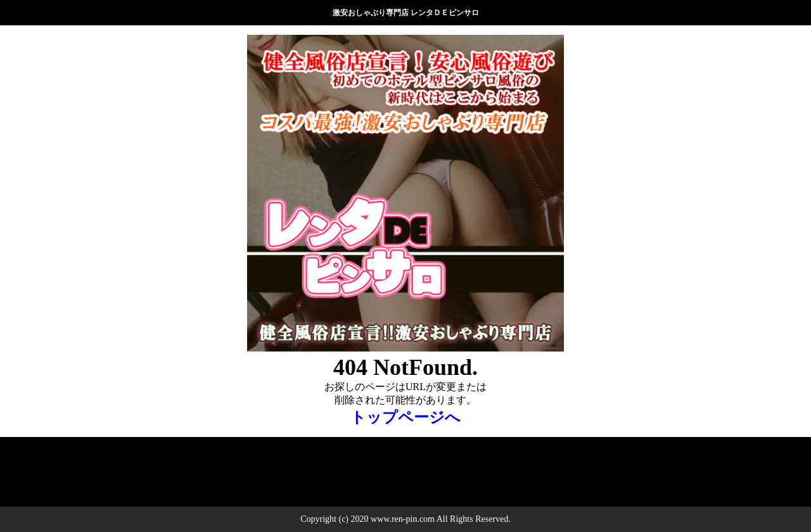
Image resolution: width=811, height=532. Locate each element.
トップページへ (405, 417)
